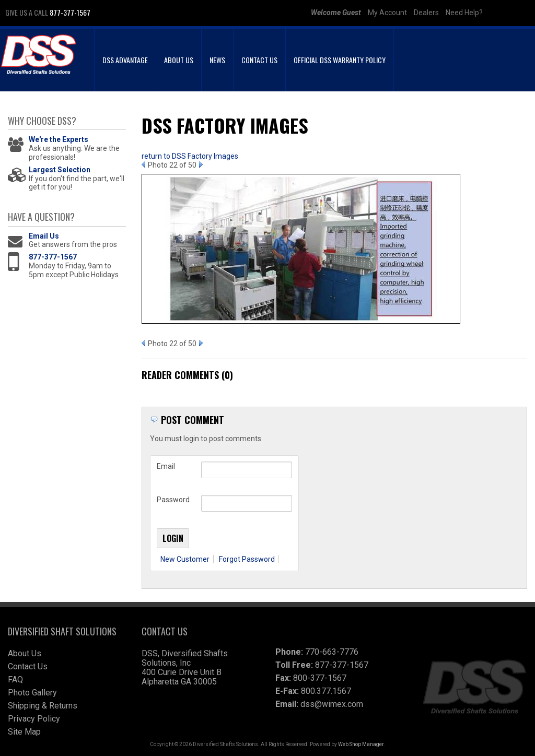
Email (166, 466)
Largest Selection (60, 170)
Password (173, 500)
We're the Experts (59, 139)
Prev (143, 164)
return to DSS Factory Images (190, 156)
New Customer (185, 559)
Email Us (44, 236)
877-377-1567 (53, 257)
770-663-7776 (332, 652)
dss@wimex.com (332, 704)
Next (201, 164)
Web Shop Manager (361, 744)
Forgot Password (247, 559)
